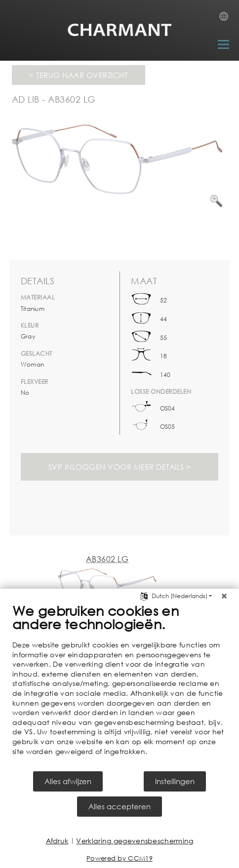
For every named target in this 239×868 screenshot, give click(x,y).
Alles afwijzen (68, 781)
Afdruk (57, 841)
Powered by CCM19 (119, 858)
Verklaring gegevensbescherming (135, 841)
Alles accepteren (119, 806)
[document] (119, 686)
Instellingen (175, 781)
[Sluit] (224, 596)
